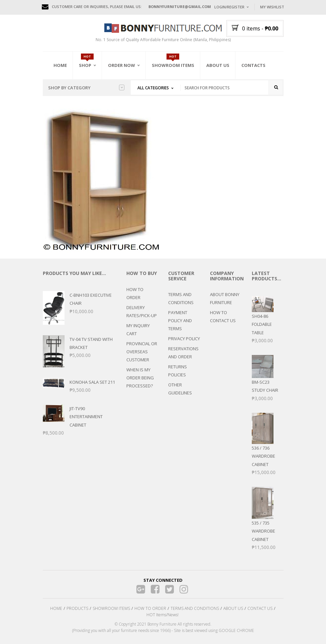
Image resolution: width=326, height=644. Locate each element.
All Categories (153, 88)
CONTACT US (260, 608)
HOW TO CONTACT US (223, 316)
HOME (56, 608)
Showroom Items (173, 65)
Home (60, 65)
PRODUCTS (77, 608)
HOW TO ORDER (135, 293)
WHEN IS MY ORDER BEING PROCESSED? (140, 378)
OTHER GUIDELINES (180, 389)
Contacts (253, 65)
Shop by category (86, 88)
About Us (218, 65)
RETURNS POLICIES (178, 371)
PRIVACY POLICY (184, 339)
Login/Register (229, 7)
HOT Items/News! (162, 615)
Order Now (122, 65)
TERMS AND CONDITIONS (181, 298)
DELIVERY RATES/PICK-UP (142, 311)
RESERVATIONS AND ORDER (183, 353)
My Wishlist (272, 7)
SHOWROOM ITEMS (111, 608)
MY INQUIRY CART (138, 330)
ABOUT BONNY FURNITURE (225, 298)
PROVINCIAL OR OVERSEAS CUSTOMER (142, 352)
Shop (85, 65)
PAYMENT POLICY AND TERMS (180, 320)
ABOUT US (233, 608)
